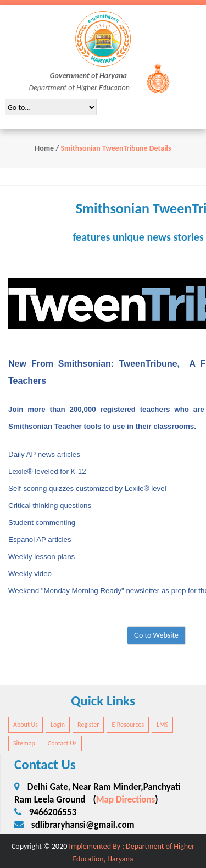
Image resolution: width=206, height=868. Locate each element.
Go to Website (156, 635)
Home (44, 148)
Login (58, 725)
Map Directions (126, 800)
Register (88, 725)
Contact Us (62, 743)
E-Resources (128, 725)
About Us (26, 725)
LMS (162, 725)
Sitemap (24, 743)
